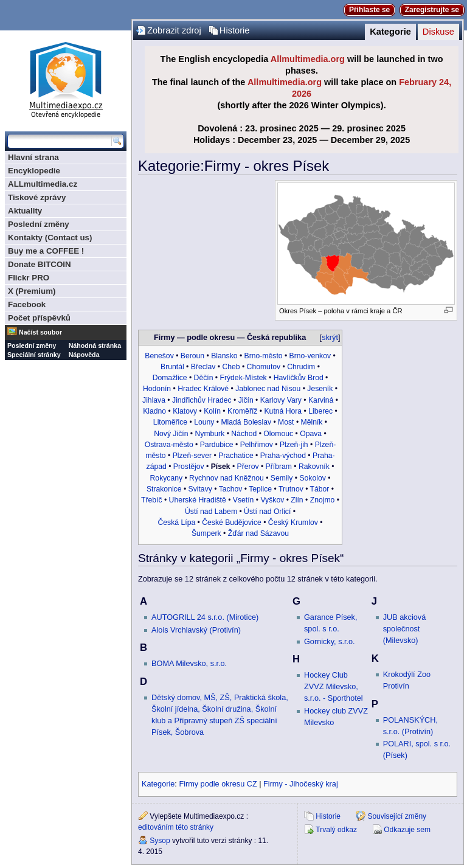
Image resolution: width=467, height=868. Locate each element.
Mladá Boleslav (246, 422)
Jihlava (154, 400)
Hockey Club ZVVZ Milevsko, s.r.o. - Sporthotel (334, 687)
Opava (311, 434)
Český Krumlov (293, 523)
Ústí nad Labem (211, 512)
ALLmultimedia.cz (43, 184)
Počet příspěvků (39, 318)
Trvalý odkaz (336, 830)
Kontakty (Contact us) (50, 238)
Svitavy (200, 489)
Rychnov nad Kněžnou (227, 478)
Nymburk (209, 434)
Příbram (279, 467)
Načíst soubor (40, 332)
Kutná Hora (283, 411)
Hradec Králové (203, 389)
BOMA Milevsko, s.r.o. (189, 664)
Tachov (231, 489)
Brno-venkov (310, 356)
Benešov (159, 356)
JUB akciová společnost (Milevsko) (405, 629)
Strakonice (164, 489)
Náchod (244, 434)
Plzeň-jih (294, 445)
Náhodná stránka (95, 345)
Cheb (231, 367)
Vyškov (272, 500)
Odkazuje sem (407, 830)
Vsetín (244, 500)
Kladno (154, 411)
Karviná (321, 400)
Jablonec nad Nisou (268, 389)
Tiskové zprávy (37, 197)
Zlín (297, 500)
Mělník (312, 422)
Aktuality (25, 211)
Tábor (320, 489)
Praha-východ (283, 456)
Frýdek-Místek (243, 378)
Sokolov (312, 478)
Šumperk (206, 533)
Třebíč (152, 500)
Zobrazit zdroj (174, 30)
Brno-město (264, 356)
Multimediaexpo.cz (66, 78)
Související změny (397, 816)
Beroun (192, 356)
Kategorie (390, 32)
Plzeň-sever (192, 456)
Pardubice (217, 445)
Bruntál (172, 367)
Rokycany (167, 478)
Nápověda (84, 355)
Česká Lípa (177, 523)
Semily (282, 478)
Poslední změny (39, 224)
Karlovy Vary (281, 400)
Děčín (204, 378)
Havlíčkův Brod (299, 378)
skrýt (330, 338)
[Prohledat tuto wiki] (60, 141)
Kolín (212, 411)
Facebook (27, 304)
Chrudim (301, 367)
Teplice (260, 489)
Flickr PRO (29, 278)
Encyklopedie (34, 171)
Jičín (246, 400)
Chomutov (264, 367)
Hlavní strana (33, 157)
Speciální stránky (34, 355)
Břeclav (203, 367)
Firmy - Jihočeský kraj (301, 784)
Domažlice (170, 378)
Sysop (160, 841)
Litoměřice (170, 422)
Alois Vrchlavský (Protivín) (196, 630)
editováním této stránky (176, 827)
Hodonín (157, 389)
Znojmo (323, 500)
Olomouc (278, 434)
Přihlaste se (369, 10)
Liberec (320, 411)
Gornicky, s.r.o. (330, 642)
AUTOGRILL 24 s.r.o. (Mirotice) (205, 617)
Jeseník (320, 389)
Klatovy (185, 411)
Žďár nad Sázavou (258, 533)
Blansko (224, 356)
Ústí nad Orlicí (267, 512)
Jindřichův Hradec (202, 400)
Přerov (248, 467)
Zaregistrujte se (432, 10)
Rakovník (314, 467)
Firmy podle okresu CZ (218, 784)
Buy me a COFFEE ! (46, 251)
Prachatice (236, 456)
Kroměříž (242, 411)
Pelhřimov (257, 445)
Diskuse (438, 32)
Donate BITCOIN (40, 264)
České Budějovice (232, 523)
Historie (235, 30)
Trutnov (291, 489)
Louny (204, 422)
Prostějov (189, 467)
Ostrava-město (169, 445)
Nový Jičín (171, 434)
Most (286, 422)
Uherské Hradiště (198, 500)
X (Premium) (32, 291)
